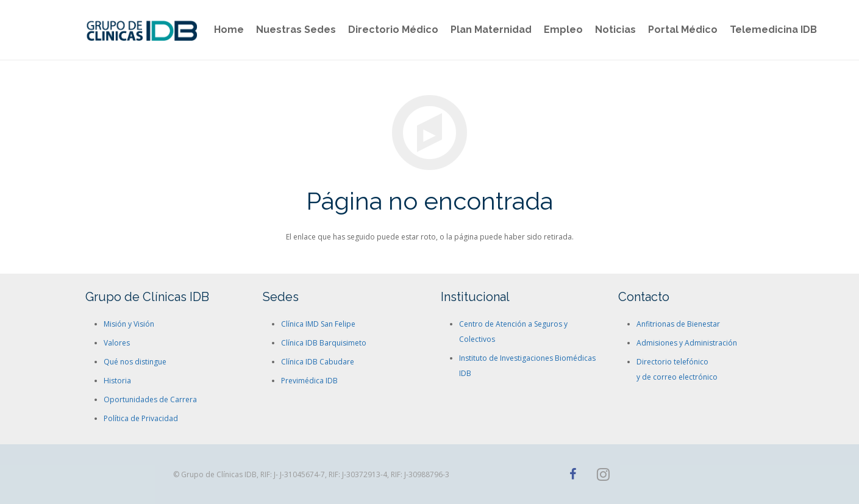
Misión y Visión (129, 324)
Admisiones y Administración (687, 343)
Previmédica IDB (309, 381)
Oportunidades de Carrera (150, 399)
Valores (117, 343)
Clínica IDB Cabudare (318, 362)
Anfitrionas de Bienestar (678, 324)
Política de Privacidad (141, 418)
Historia (117, 381)
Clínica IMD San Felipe (318, 324)
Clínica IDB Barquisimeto (324, 343)
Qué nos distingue (135, 362)
